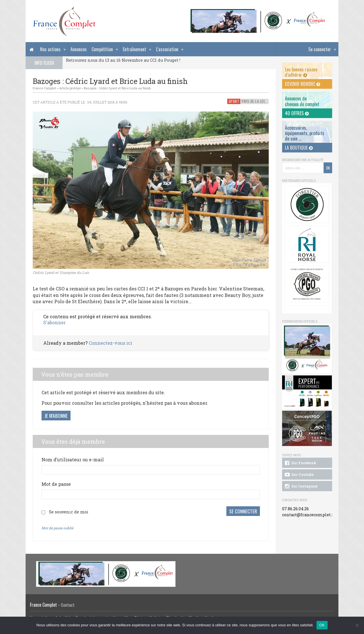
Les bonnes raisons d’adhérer (301, 72)
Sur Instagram (301, 486)
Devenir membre (303, 84)
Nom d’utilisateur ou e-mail (73, 460)
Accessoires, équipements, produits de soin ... (305, 133)
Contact (68, 604)
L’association (167, 49)
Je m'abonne (56, 416)
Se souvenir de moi (69, 511)
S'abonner (54, 322)
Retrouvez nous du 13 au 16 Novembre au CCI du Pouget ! (123, 60)
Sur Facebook (300, 463)
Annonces (79, 49)
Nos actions (50, 49)
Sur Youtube (299, 475)
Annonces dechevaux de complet (302, 101)
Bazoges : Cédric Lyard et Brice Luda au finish (117, 88)
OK (322, 625)
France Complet (44, 88)
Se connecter (320, 49)
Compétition (102, 49)
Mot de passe (56, 484)
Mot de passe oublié (57, 527)
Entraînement (135, 49)
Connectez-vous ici (110, 343)
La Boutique (299, 148)
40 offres (297, 113)
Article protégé (70, 88)
